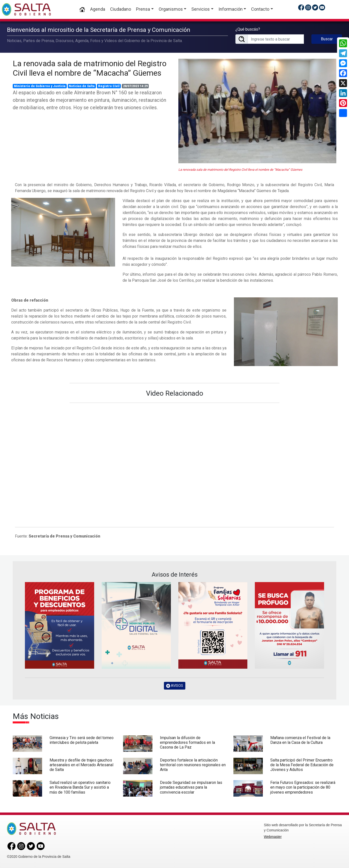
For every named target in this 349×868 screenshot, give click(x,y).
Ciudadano (121, 9)
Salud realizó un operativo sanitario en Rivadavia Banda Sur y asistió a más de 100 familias (80, 787)
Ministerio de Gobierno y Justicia (40, 86)
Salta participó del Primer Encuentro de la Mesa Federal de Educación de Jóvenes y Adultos (302, 765)
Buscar (327, 39)
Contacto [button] (260, 9)
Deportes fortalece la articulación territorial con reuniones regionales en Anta (193, 765)
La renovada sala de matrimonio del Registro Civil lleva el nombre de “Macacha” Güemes (90, 68)
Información (231, 9)
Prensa (143, 9)
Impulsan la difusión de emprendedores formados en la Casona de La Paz (187, 742)
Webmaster (273, 837)
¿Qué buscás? (248, 29)
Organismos (171, 9)
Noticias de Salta (82, 86)
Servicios (201, 9)
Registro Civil (109, 86)
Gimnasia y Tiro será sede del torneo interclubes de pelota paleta (82, 740)
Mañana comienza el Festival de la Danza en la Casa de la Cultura (300, 740)
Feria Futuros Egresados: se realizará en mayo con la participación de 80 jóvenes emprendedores (303, 787)
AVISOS (175, 686)
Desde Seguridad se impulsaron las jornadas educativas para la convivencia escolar (191, 787)
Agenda (98, 9)
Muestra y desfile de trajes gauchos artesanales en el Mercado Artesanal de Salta (81, 765)
